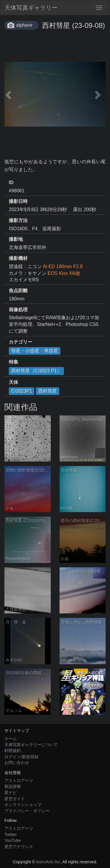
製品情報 (13, 786)
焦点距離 (18, 291)
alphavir (24, 25)
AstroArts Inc (48, 862)
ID (11, 182)
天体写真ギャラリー (31, 8)
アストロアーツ (19, 780)
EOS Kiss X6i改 (64, 273)
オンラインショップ (23, 805)
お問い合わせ (17, 763)
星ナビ (11, 793)
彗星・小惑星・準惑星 (35, 351)
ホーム (11, 739)
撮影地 (16, 239)
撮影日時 (18, 201)
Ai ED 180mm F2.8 (63, 266)
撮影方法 (18, 220)
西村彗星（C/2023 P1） (36, 371)
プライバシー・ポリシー (27, 811)
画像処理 (18, 310)
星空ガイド (15, 799)
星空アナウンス (19, 847)
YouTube (13, 840)
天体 (13, 382)
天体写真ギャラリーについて (31, 745)
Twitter (11, 835)
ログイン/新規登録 (21, 757)
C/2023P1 (22, 391)
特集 (13, 362)
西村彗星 (48, 391)
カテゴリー (21, 342)
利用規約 (13, 751)
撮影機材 (18, 258)
